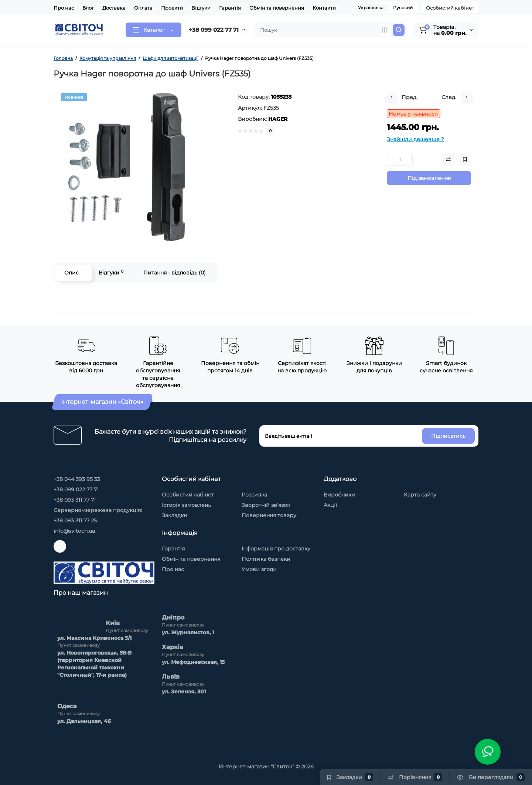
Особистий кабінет (450, 8)
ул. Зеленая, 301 (184, 692)
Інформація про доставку (276, 549)
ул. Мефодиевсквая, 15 (193, 662)
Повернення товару (269, 515)
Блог (88, 8)
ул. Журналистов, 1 (188, 632)
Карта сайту (420, 495)
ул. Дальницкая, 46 (84, 721)
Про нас (64, 8)
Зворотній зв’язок (266, 505)
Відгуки (201, 8)
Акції (330, 505)
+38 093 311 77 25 (75, 521)
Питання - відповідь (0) (175, 273)
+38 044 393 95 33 (77, 479)
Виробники (339, 495)
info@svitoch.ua (74, 531)
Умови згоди (259, 569)
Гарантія (230, 8)
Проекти (172, 8)
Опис (71, 273)
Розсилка (254, 495)
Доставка (114, 8)
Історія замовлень (186, 505)
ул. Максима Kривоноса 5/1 (94, 638)
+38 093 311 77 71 (75, 500)
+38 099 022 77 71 (214, 30)
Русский (403, 8)
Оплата (143, 8)
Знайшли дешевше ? (415, 139)
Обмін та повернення (277, 8)
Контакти (324, 8)
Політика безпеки (266, 559)
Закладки (175, 515)
